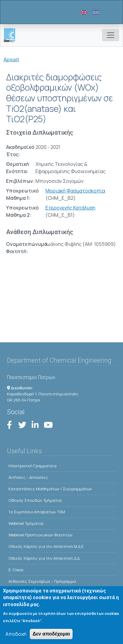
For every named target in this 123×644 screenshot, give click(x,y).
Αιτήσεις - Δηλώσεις (28, 477)
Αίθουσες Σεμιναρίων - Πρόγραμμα (42, 581)
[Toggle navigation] (111, 35)
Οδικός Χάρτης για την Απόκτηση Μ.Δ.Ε (46, 546)
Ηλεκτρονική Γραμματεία (32, 466)
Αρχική (11, 59)
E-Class (16, 570)
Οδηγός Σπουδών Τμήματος (35, 500)
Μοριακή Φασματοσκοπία (75, 191)
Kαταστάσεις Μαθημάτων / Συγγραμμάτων (50, 489)
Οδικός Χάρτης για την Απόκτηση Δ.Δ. (44, 558)
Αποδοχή (16, 636)
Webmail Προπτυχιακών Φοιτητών (41, 535)
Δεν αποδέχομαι (51, 636)
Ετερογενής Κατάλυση (70, 208)
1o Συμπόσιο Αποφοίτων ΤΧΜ (37, 512)
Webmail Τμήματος (26, 523)
